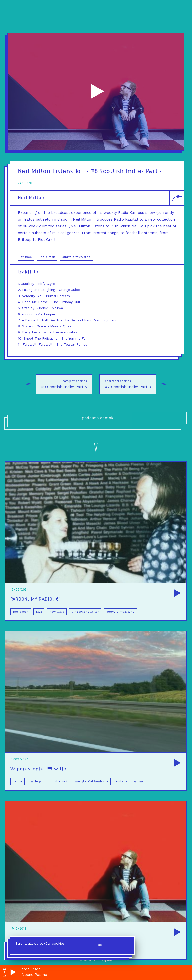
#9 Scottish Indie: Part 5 (61, 384)
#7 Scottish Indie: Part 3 (131, 384)
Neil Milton (31, 198)
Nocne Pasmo (34, 975)
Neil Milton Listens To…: (55, 172)
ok (100, 945)
